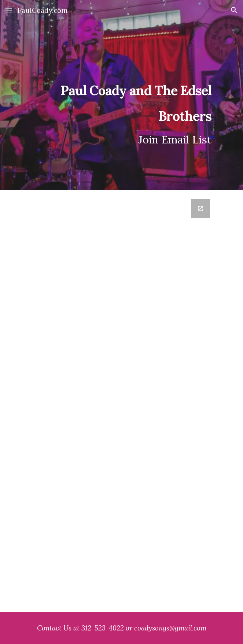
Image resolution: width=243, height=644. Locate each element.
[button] (9, 10)
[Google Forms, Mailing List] (121, 401)
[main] (121, 95)
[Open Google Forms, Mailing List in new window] (200, 209)
